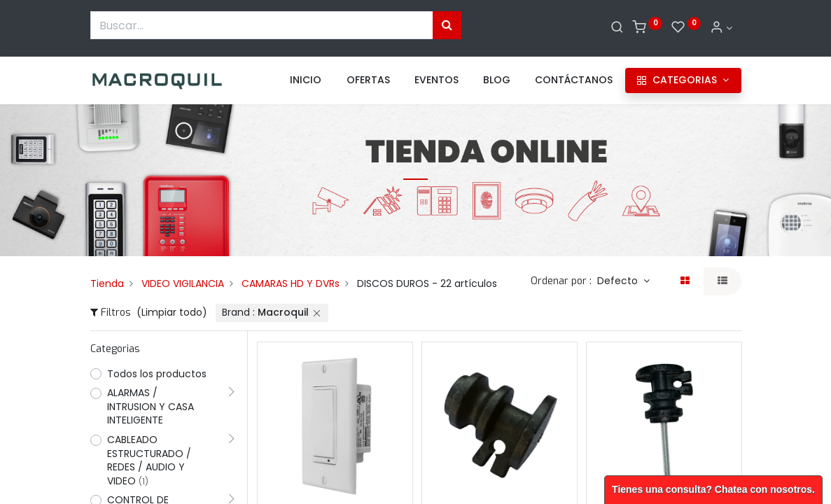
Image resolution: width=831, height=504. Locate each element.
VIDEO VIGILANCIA (183, 283)
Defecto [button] (619, 281)
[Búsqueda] (447, 25)
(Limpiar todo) (172, 312)
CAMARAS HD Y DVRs (291, 283)
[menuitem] (306, 80)
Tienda (107, 283)
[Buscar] (617, 28)
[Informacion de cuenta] (721, 28)
